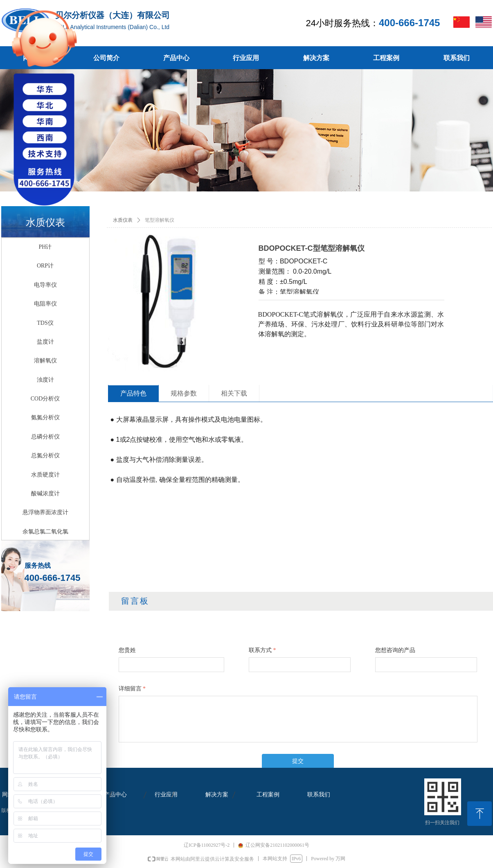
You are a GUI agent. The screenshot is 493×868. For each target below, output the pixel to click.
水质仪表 (123, 220)
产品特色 (133, 393)
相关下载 (234, 393)
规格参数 (184, 393)
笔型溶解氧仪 (160, 220)
